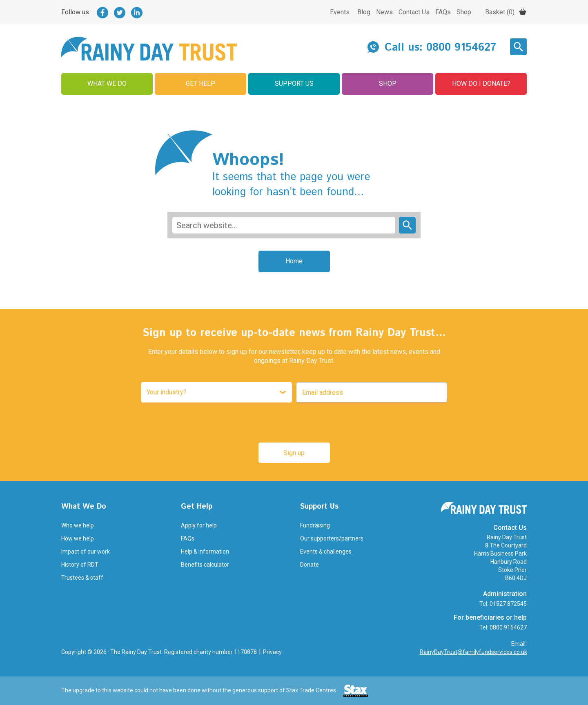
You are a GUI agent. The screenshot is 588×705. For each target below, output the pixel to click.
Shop (464, 12)
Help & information (205, 552)
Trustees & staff (82, 578)
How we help (78, 538)
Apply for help (199, 525)
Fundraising (315, 525)
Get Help (200, 83)
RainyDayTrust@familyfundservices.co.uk (473, 652)
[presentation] (292, 423)
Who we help (78, 525)
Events (340, 12)
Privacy (272, 652)
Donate (310, 565)
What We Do (107, 83)
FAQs (443, 12)
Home (294, 261)
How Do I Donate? (481, 83)
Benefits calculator (205, 565)
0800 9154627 (461, 48)
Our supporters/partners (332, 538)
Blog (364, 12)
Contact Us (414, 12)
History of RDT (80, 565)
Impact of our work (86, 552)
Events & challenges (326, 552)
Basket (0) (500, 12)
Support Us (294, 83)
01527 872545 (508, 604)
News (384, 12)
